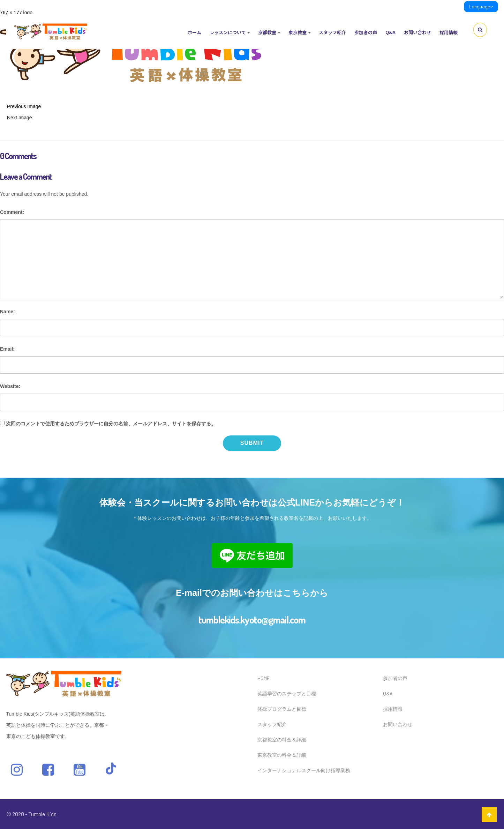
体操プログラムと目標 (282, 709)
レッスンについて (230, 32)
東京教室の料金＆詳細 (282, 755)
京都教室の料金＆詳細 (282, 740)
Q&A (390, 32)
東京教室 (299, 32)
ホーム (194, 32)
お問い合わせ (418, 32)
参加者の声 (366, 32)
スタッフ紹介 (332, 32)
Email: (7, 349)
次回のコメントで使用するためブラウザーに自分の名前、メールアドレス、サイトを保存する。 (111, 424)
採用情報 (449, 32)
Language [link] (481, 6)
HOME (264, 678)
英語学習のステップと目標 (287, 693)
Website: (10, 386)
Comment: (12, 212)
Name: (7, 312)
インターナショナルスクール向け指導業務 (304, 770)
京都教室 (269, 32)
